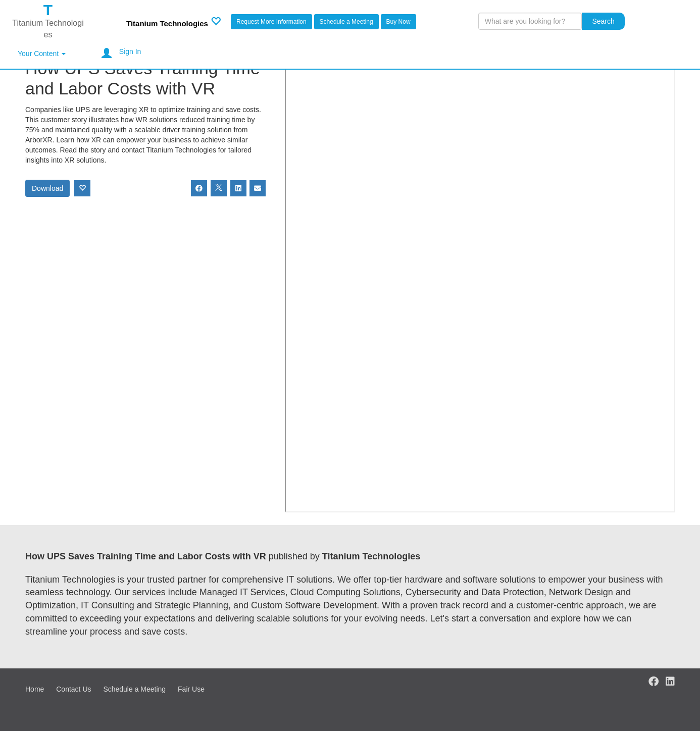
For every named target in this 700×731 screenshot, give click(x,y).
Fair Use (191, 689)
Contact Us (73, 689)
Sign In (130, 51)
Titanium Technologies (167, 23)
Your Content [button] (42, 54)
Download (47, 188)
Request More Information (271, 22)
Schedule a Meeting (346, 22)
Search (603, 21)
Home (35, 689)
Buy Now (398, 22)
